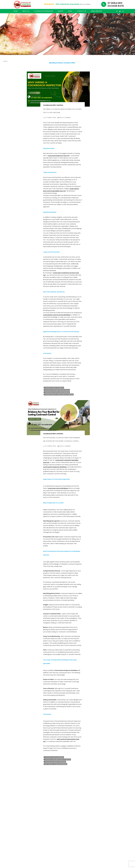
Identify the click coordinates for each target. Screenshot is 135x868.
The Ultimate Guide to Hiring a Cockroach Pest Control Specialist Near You (8, 78)
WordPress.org (7, 345)
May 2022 (6, 226)
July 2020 (6, 282)
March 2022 (7, 231)
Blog (70, 11)
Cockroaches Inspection (7, 315)
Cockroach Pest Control (53, 105)
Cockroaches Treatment (7, 320)
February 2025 (7, 170)
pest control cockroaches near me (56, 764)
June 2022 (6, 224)
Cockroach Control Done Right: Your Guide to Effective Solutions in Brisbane (7, 122)
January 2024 (7, 205)
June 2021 (6, 253)
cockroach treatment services (6, 305)
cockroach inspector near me (59, 156)
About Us (26, 11)
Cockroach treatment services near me (57, 390)
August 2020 (7, 279)
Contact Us (82, 11)
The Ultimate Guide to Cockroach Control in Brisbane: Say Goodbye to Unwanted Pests (7, 93)
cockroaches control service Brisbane (57, 315)
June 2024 (6, 192)
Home (16, 11)
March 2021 (6, 258)
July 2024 (6, 189)
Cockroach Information (44, 11)
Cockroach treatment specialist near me (57, 759)
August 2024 (7, 187)
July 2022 (6, 221)
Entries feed (7, 338)
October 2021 (7, 246)
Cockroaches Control (7, 311)
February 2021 (7, 261)
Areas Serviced (96, 11)
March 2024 (7, 200)
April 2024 (6, 197)
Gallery (61, 11)
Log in (5, 335)
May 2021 (6, 256)
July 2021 (6, 251)
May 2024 (6, 195)
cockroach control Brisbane (58, 488)
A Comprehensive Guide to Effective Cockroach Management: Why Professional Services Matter (7, 140)
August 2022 (7, 219)
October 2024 (7, 184)
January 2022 (7, 234)
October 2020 (7, 272)
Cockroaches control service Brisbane (57, 392)
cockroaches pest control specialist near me (59, 394)
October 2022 (7, 212)
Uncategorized (8, 323)
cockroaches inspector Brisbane (55, 467)
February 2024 (7, 202)
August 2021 (7, 248)
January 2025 (7, 173)
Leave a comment (65, 118)
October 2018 (7, 287)
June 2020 (6, 285)
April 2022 (6, 229)
